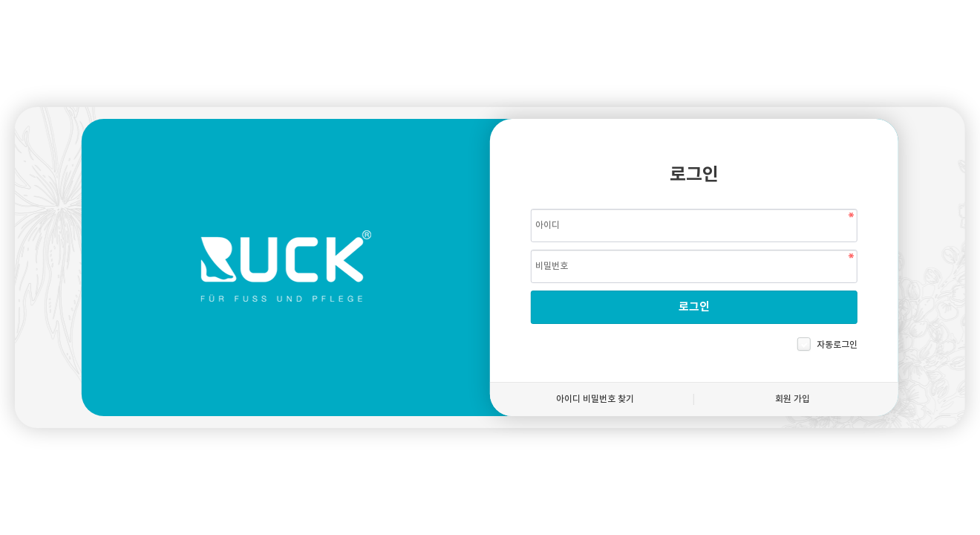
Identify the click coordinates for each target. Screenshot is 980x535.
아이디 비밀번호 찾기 (595, 399)
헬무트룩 (286, 267)
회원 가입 (793, 399)
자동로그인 (837, 345)
